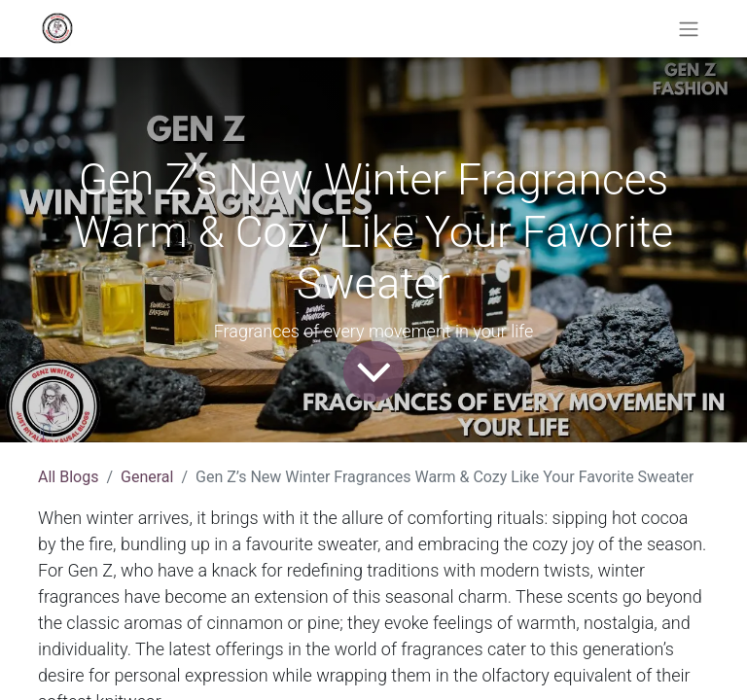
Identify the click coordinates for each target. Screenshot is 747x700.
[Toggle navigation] (689, 29)
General (147, 477)
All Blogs (68, 477)
